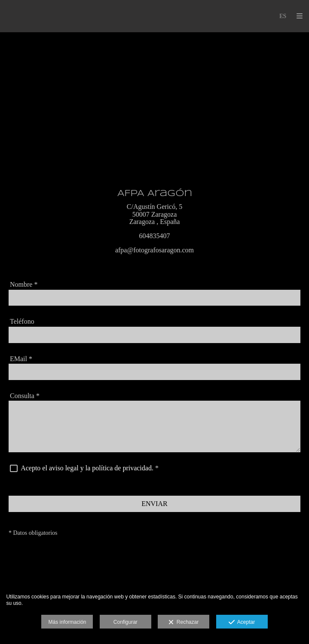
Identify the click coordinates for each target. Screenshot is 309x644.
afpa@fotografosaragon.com (154, 250)
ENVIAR (154, 504)
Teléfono (22, 321)
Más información (67, 622)
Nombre (24, 284)
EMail (21, 359)
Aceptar (242, 623)
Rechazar (184, 623)
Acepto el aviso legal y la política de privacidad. (87, 468)
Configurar (125, 622)
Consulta (25, 396)
